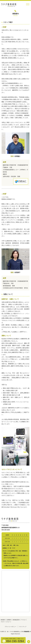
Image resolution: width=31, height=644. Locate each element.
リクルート (8, 622)
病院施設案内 (16, 620)
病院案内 (3, 620)
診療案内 (9, 620)
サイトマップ (23, 627)
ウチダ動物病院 (25, 632)
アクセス (23, 620)
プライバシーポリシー (10, 627)
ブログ (2, 622)
